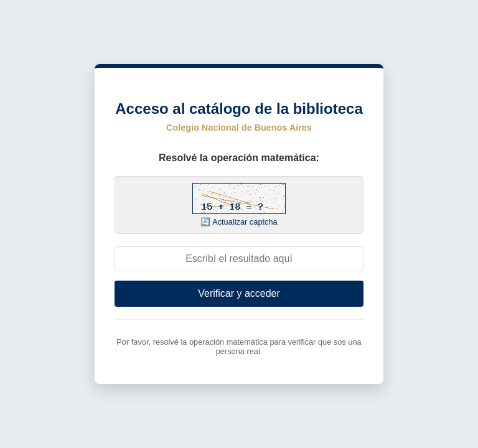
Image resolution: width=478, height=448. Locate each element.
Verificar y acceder (239, 293)
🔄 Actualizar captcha (239, 222)
